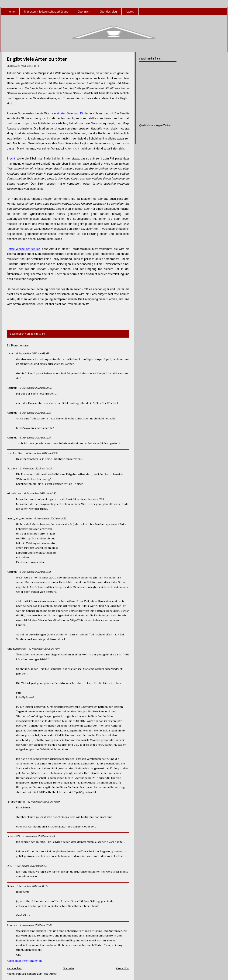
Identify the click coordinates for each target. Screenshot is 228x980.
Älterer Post (123, 968)
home (11, 12)
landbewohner (16, 802)
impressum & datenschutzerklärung (46, 12)
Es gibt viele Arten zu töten (37, 59)
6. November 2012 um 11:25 (35, 413)
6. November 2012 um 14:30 (40, 493)
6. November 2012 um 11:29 (35, 438)
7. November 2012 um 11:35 (32, 886)
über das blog (108, 12)
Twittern (168, 125)
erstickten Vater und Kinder (71, 113)
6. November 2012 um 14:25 (36, 468)
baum (10, 353)
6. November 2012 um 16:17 (44, 649)
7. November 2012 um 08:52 (31, 866)
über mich (84, 12)
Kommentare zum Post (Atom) (39, 974)
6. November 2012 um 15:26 (50, 518)
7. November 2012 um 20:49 (36, 925)
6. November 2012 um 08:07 (33, 353)
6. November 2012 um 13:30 (42, 453)
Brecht (11, 159)
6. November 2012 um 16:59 (44, 802)
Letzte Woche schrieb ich (23, 249)
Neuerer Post (14, 968)
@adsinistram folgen (151, 125)
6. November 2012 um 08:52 (36, 388)
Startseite (69, 968)
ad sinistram (14, 493)
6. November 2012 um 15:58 (35, 572)
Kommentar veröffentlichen (24, 961)
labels (130, 12)
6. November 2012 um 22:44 (39, 836)
